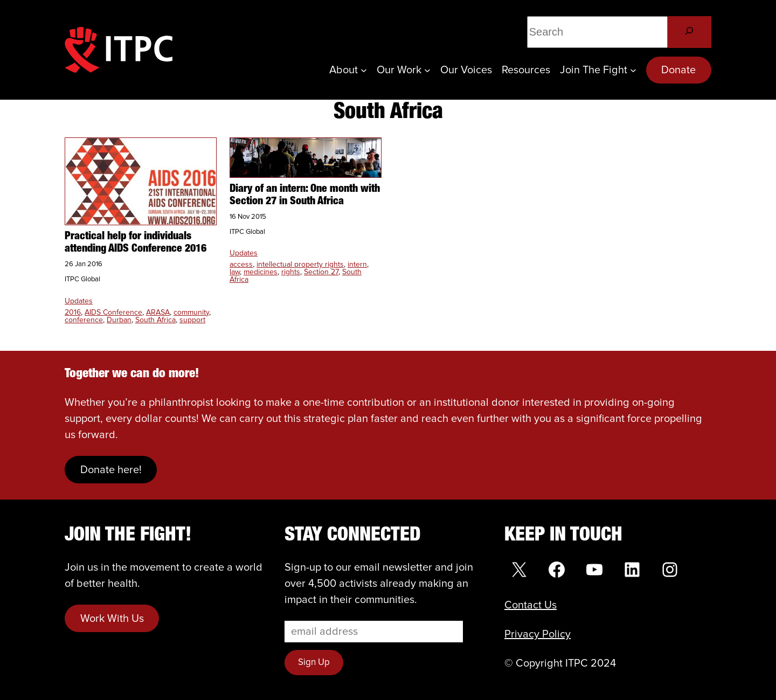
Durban (119, 320)
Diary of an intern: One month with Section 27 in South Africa (305, 195)
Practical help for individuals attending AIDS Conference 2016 (136, 243)
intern (357, 265)
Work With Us (112, 619)
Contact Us (531, 605)
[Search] (690, 32)
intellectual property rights (300, 265)
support (192, 320)
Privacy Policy (538, 634)
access (241, 265)
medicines (261, 272)
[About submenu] (364, 70)
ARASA (158, 313)
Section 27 (321, 272)
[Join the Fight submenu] (633, 70)
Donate (678, 70)
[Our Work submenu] (427, 70)
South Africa (155, 320)
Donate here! (111, 470)
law (235, 272)
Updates (79, 301)
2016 (73, 313)
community (191, 313)
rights (291, 272)
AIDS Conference (113, 313)
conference (84, 320)
